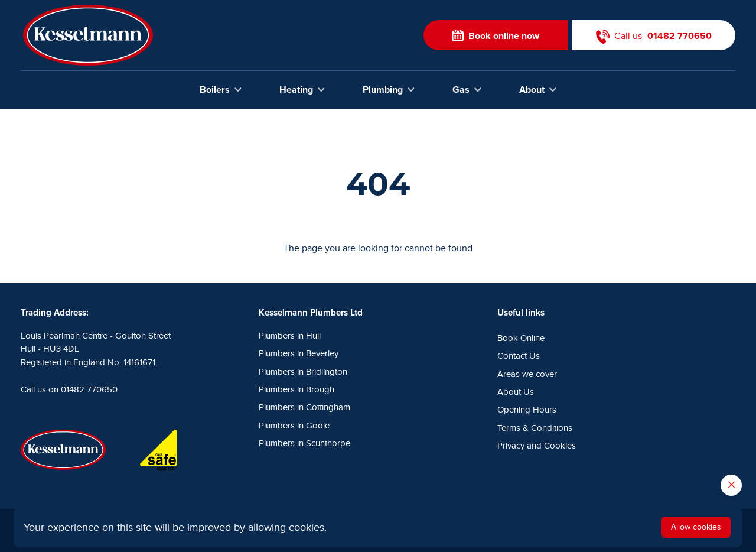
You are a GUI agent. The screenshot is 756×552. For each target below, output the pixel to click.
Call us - (654, 35)
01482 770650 (89, 390)
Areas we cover (527, 374)
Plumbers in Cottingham (304, 407)
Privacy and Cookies (537, 446)
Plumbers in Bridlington (303, 372)
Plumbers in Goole (294, 426)
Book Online (521, 338)
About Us (516, 392)
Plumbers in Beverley (299, 354)
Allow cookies (696, 527)
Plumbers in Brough (296, 390)
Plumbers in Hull (290, 336)
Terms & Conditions (535, 428)
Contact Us (519, 356)
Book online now (496, 35)
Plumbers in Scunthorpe (304, 444)
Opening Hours (527, 410)
